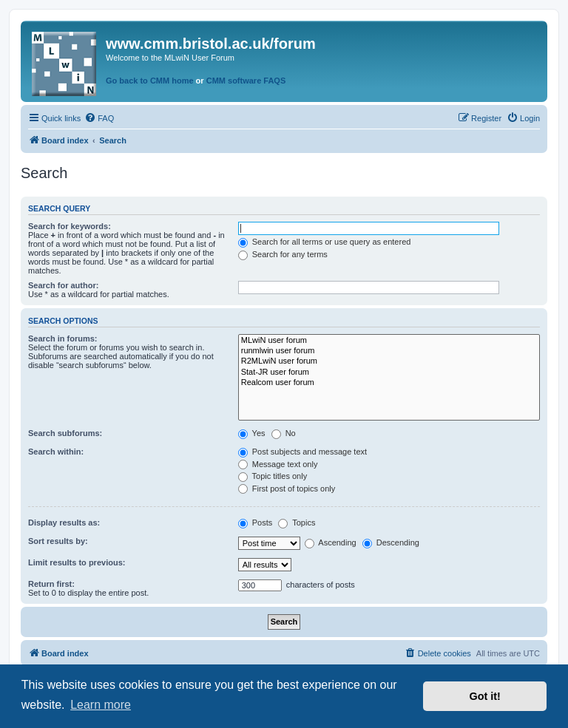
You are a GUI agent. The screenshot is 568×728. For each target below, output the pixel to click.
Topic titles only (273, 476)
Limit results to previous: (77, 562)
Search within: (56, 452)
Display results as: (64, 523)
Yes (252, 433)
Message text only (278, 464)
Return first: (51, 584)
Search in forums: (63, 339)
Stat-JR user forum (389, 372)
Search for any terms (283, 254)
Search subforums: (65, 433)
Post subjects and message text (302, 452)
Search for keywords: (70, 226)
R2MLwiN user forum (389, 361)
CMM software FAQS (246, 81)
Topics (297, 523)
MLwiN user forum (389, 341)
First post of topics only (287, 489)
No (284, 433)
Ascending (331, 542)
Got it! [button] (485, 696)
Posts (256, 523)
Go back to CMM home (150, 81)
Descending (391, 542)
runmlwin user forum (389, 351)
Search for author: (63, 285)
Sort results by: (58, 541)
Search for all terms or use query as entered (325, 242)
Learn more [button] (101, 705)
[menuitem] (99, 118)
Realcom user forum (389, 383)
